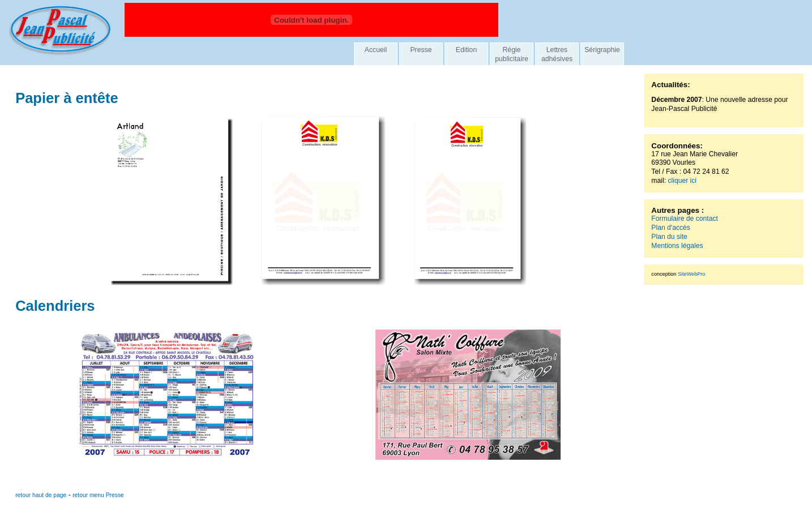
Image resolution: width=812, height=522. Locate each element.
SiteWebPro (691, 274)
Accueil (376, 50)
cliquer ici (682, 181)
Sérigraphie (602, 50)
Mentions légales (677, 246)
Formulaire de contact (685, 219)
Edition (467, 50)
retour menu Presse (98, 495)
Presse (421, 50)
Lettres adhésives (557, 54)
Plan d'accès (671, 228)
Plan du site (669, 237)
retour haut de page (41, 495)
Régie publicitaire (512, 54)
